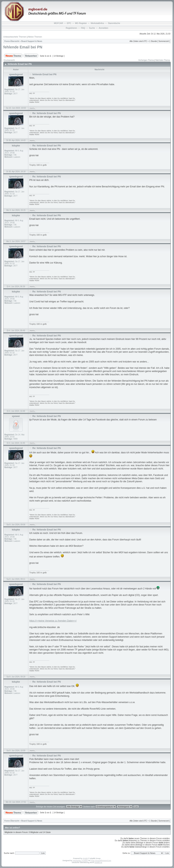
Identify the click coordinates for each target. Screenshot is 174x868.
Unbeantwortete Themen (15, 37)
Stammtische (114, 23)
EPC (69, 23)
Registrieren (71, 28)
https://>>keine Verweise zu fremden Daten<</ (53, 621)
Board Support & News (32, 41)
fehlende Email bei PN (23, 47)
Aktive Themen (35, 37)
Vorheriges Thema (146, 60)
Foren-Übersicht (12, 41)
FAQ (83, 28)
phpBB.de (98, 862)
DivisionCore (106, 861)
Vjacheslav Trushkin (80, 861)
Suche (92, 28)
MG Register (81, 23)
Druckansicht (9, 60)
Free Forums (96, 861)
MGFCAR (59, 23)
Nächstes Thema (163, 60)
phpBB (85, 858)
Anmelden (104, 28)
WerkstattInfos (97, 23)
